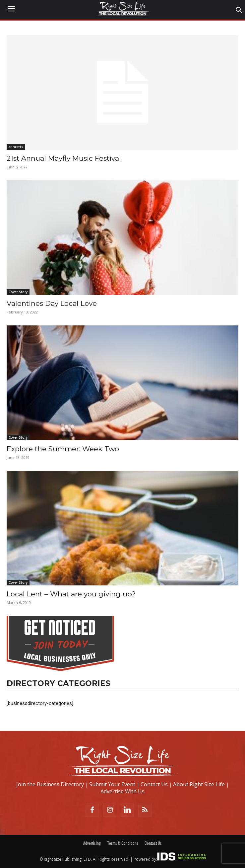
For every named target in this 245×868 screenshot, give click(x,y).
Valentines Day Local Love (52, 303)
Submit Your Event (112, 784)
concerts (16, 147)
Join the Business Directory (50, 784)
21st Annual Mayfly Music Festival (64, 158)
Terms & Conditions (123, 843)
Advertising (92, 843)
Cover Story (18, 292)
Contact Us (154, 784)
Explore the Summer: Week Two (63, 449)
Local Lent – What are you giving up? (71, 594)
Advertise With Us (123, 791)
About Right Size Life (199, 784)
